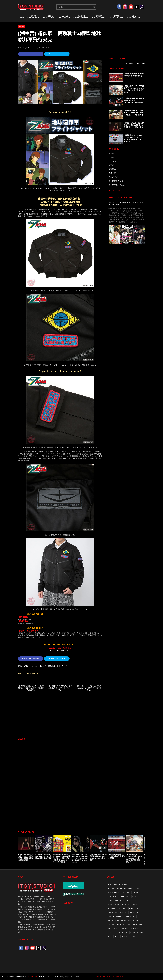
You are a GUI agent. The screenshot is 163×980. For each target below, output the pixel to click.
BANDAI (66, 666)
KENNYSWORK (115, 917)
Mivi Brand (133, 921)
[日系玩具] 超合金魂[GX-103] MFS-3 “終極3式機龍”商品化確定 (45, 856)
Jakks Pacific (136, 912)
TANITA (124, 929)
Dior (134, 896)
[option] (27, 848)
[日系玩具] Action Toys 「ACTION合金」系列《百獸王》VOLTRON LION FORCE (134, 138)
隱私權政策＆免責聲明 (105, 977)
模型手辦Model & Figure (117, 17)
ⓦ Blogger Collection (135, 63)
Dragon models (114, 900)
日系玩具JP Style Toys (34, 17)
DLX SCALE (113, 896)
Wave (117, 937)
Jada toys (123, 912)
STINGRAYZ (113, 929)
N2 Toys (111, 925)
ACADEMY (112, 884)
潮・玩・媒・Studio (26, 48)
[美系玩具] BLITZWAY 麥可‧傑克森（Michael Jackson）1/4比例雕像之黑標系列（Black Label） (81, 858)
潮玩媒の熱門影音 (116, 181)
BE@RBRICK (114, 892)
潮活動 (111, 165)
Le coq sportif (130, 917)
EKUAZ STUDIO (130, 900)
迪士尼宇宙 (113, 177)
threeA (134, 937)
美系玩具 (112, 169)
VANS (110, 937)
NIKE (128, 925)
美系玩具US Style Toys (50, 17)
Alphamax (129, 888)
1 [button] (80, 868)
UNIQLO (111, 933)
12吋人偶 (112, 161)
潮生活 (27, 666)
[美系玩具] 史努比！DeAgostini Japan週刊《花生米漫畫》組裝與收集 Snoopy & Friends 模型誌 (63, 858)
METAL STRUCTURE (117, 921)
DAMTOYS (137, 892)
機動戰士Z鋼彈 (54, 666)
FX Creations (131, 904)
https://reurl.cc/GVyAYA (60, 651)
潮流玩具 (22, 26)
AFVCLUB (124, 884)
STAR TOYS (138, 925)
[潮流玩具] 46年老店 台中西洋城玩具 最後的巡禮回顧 (134, 75)
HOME (22, 18)
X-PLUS (125, 937)
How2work (134, 908)
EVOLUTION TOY (116, 904)
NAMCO (120, 925)
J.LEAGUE (112, 912)
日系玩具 (112, 157)
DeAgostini (125, 896)
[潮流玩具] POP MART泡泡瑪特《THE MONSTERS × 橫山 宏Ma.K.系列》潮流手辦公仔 (134, 89)
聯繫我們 (120, 977)
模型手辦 (112, 173)
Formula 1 (112, 908)
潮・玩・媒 (32, 977)
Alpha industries (115, 888)
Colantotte (126, 892)
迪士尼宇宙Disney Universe (82, 17)
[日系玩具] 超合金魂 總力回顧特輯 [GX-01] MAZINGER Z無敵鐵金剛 (134, 100)
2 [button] (83, 868)
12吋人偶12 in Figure (65, 17)
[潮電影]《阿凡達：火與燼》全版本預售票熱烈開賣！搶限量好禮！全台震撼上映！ (134, 125)
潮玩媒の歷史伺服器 (117, 185)
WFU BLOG (75, 977)
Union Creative (137, 933)
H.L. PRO (123, 908)
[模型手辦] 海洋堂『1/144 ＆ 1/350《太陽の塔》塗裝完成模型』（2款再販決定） (134, 113)
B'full (137, 888)
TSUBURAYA (135, 929)
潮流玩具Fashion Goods (99, 17)
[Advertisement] (60, 716)
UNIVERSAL (123, 933)
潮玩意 (34, 666)
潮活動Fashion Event (134, 17)
